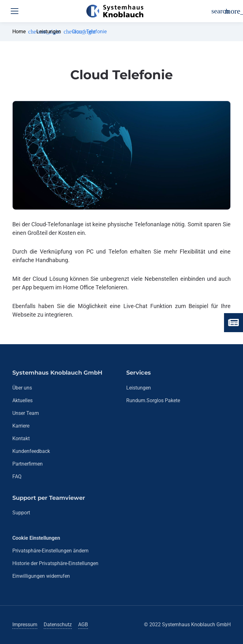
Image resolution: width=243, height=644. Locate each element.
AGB (83, 625)
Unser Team (26, 413)
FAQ (17, 477)
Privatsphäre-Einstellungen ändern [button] (50, 551)
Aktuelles (22, 400)
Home (19, 32)
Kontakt (21, 438)
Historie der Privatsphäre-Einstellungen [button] (55, 563)
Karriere (21, 426)
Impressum (25, 625)
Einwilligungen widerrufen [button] (41, 576)
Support (21, 513)
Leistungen (49, 32)
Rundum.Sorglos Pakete (153, 400)
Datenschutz (58, 625)
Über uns (22, 388)
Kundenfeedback (31, 451)
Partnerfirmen (28, 464)
